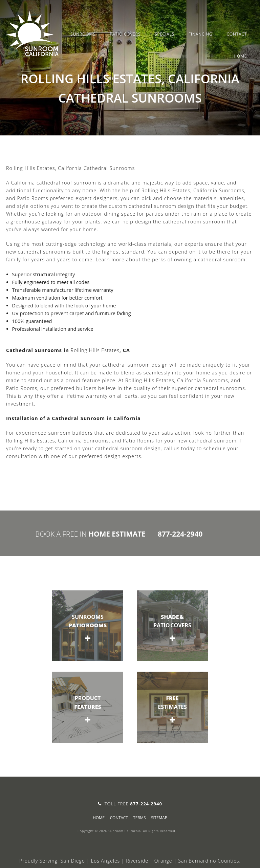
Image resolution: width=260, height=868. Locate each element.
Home (240, 56)
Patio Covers (125, 34)
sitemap (159, 818)
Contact (237, 34)
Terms (139, 818)
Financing (201, 34)
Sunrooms (83, 34)
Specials (165, 34)
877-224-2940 (180, 534)
